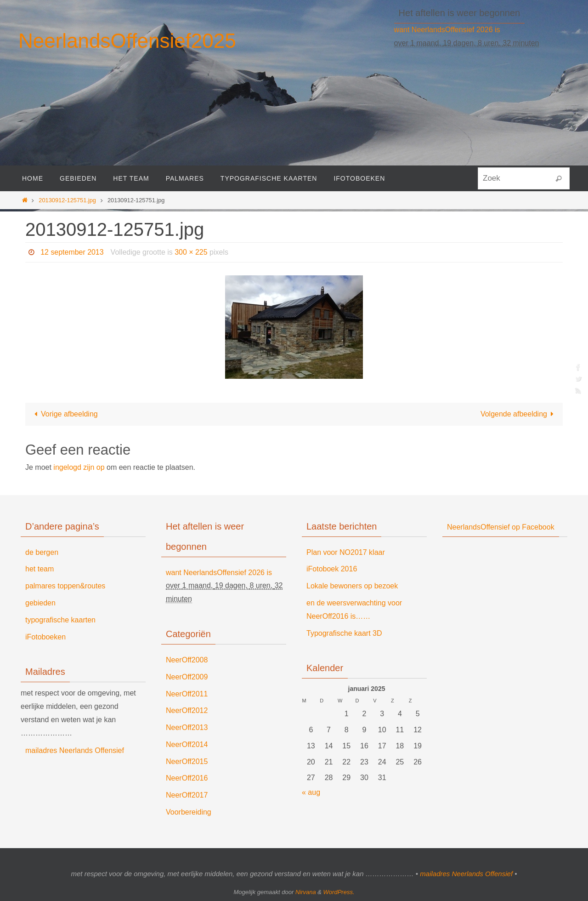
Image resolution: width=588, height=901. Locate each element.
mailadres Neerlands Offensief (75, 750)
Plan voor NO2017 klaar (346, 552)
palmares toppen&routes (65, 586)
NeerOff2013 (187, 727)
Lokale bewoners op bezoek (352, 586)
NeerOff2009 (187, 677)
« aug (311, 792)
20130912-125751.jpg (67, 200)
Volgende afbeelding (519, 414)
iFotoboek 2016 (332, 569)
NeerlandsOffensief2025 (127, 41)
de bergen (42, 552)
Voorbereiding (189, 812)
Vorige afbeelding (64, 414)
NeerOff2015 (187, 761)
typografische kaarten (60, 620)
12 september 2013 (72, 252)
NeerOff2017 (187, 795)
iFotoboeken (45, 637)
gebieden (40, 603)
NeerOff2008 (187, 660)
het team (40, 569)
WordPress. (339, 892)
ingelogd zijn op (79, 467)
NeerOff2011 (187, 694)
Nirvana (306, 892)
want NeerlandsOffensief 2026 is (447, 30)
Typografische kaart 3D (344, 633)
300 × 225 (192, 252)
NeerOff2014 (187, 744)
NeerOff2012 (187, 710)
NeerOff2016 (187, 778)
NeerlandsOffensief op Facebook (501, 527)
